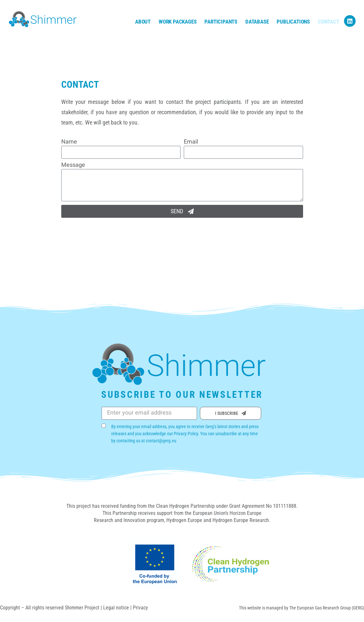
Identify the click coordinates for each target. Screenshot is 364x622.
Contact (329, 22)
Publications (293, 22)
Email (191, 142)
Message (73, 166)
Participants (221, 22)
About (143, 22)
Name (69, 142)
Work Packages (177, 22)
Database (257, 22)
